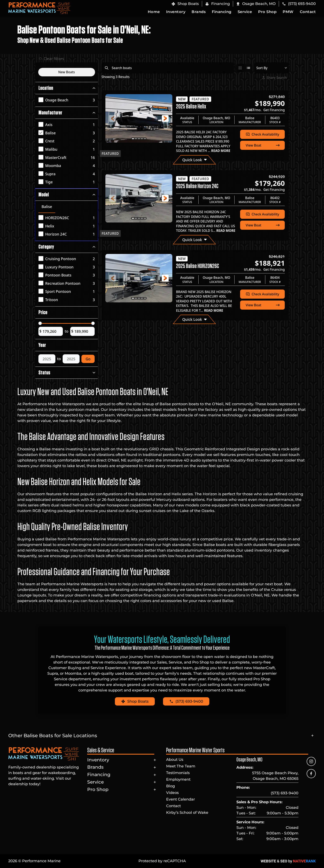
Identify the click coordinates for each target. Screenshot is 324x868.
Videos (172, 793)
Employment (178, 779)
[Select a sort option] (272, 68)
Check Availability (263, 134)
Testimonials (178, 773)
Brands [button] (199, 12)
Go (88, 359)
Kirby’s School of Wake (187, 813)
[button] (256, 4)
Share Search (275, 78)
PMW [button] (288, 12)
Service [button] (245, 12)
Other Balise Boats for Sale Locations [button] (53, 736)
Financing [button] (222, 12)
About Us (175, 760)
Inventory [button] (176, 12)
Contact (308, 12)
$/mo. (264, 110)
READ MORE (220, 151)
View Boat (263, 145)
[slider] (40, 323)
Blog (170, 786)
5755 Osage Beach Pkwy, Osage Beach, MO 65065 (275, 776)
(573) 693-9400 (285, 793)
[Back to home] (39, 8)
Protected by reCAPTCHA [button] (162, 861)
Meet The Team (181, 766)
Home (154, 12)
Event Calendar (180, 799)
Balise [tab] (47, 207)
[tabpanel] (68, 226)
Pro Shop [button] (267, 12)
